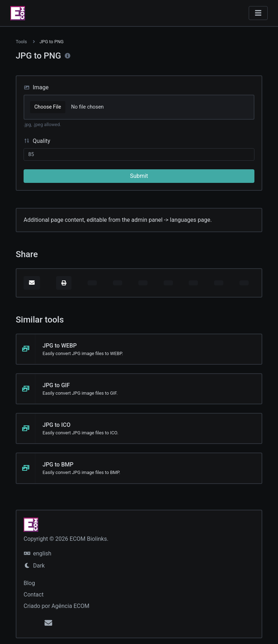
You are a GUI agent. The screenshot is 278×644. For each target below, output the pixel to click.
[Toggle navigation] (258, 13)
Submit (139, 176)
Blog (29, 583)
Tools (21, 42)
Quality (37, 141)
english (38, 553)
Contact (34, 595)
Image (36, 87)
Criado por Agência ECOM (56, 606)
